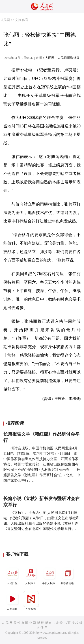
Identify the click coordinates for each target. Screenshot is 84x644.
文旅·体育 (22, 20)
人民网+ (31, 575)
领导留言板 (68, 575)
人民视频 (13, 601)
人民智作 (31, 601)
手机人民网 (49, 575)
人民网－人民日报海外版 (62, 58)
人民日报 (13, 575)
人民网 (5, 20)
